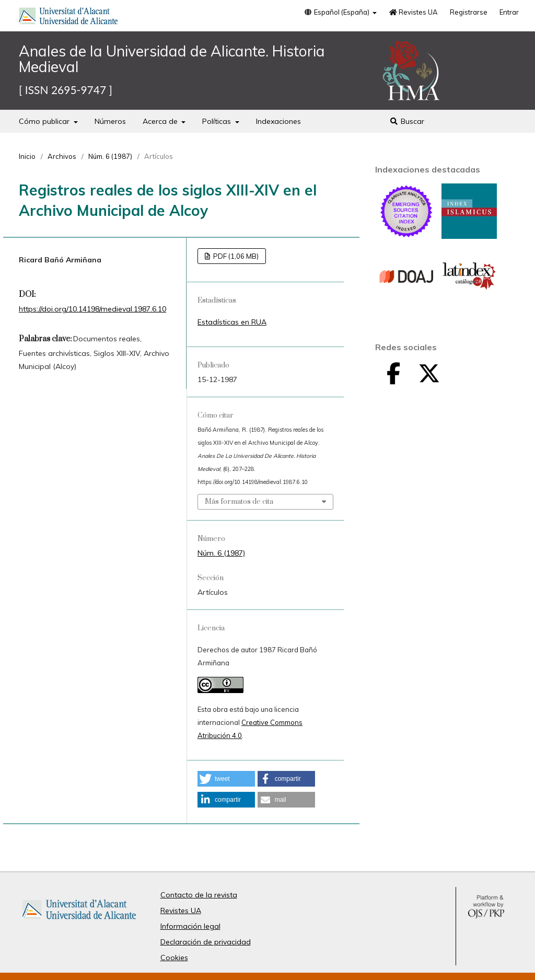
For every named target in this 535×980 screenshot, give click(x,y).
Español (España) (338, 12)
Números (110, 121)
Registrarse (469, 12)
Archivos (62, 156)
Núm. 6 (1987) (110, 156)
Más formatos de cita (239, 502)
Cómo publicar (45, 121)
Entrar (509, 12)
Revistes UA (413, 12)
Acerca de (161, 121)
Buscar (407, 121)
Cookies (174, 958)
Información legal (190, 926)
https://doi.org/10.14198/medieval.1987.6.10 (92, 309)
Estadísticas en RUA (232, 322)
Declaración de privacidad (206, 942)
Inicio (27, 156)
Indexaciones (278, 121)
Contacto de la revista (199, 895)
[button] (226, 779)
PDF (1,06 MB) (235, 256)
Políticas (218, 121)
